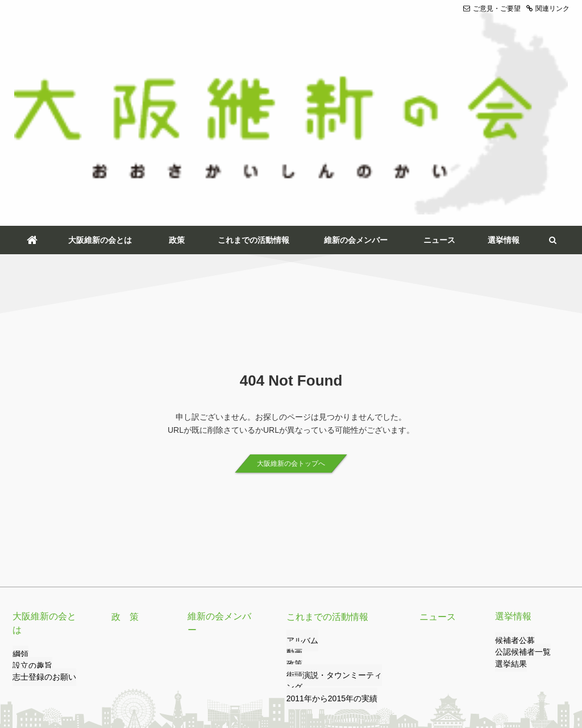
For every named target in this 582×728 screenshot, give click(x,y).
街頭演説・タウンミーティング (334, 514)
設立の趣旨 (30, 491)
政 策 (123, 455)
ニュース (439, 78)
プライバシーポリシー (145, 675)
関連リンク (548, 9)
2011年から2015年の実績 (325, 526)
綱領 (19, 479)
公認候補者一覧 (519, 491)
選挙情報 (504, 78)
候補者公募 (512, 479)
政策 (177, 78)
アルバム (300, 479)
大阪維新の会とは (100, 78)
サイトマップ (302, 675)
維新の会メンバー (356, 78)
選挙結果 (509, 503)
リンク (87, 675)
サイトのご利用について (230, 675)
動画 (293, 491)
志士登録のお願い (40, 503)
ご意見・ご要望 (492, 9)
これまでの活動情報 (253, 78)
